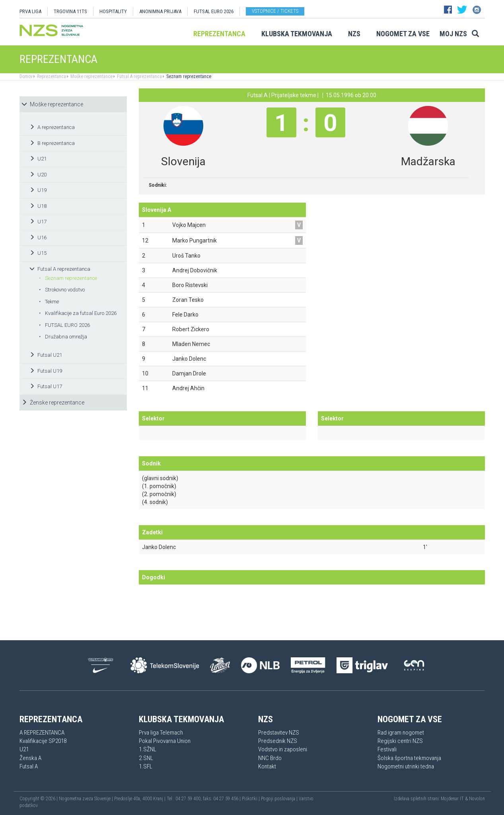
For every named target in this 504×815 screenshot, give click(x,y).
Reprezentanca (219, 34)
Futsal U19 (46, 371)
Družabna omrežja (63, 337)
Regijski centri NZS (400, 741)
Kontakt (267, 766)
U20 (38, 175)
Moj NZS (453, 34)
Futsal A (29, 766)
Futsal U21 (46, 355)
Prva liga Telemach (161, 733)
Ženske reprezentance (53, 403)
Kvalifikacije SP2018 (43, 741)
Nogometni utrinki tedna (406, 766)
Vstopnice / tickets (275, 11)
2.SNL (146, 758)
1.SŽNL (148, 749)
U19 (38, 190)
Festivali (387, 749)
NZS (354, 34)
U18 (38, 206)
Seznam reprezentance (188, 76)
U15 (38, 253)
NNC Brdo (270, 758)
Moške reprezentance (91, 76)
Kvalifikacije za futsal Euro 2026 (78, 313)
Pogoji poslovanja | (280, 799)
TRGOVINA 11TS (70, 11)
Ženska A (30, 758)
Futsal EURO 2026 (214, 11)
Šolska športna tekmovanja (409, 758)
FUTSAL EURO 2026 (64, 325)
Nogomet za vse (403, 34)
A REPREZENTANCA (42, 733)
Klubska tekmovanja (297, 34)
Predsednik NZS (278, 741)
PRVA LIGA (30, 11)
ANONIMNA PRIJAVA (160, 11)
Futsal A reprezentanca (139, 76)
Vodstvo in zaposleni (283, 749)
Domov (26, 76)
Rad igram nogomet (401, 733)
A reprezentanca (52, 127)
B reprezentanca (52, 143)
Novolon (477, 799)
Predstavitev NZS (279, 733)
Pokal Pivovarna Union (165, 741)
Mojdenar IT (452, 799)
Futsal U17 (46, 386)
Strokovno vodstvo (62, 290)
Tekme (49, 302)
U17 (38, 222)
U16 (38, 237)
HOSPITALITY (113, 11)
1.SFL (146, 766)
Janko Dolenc (159, 547)
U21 (38, 159)
